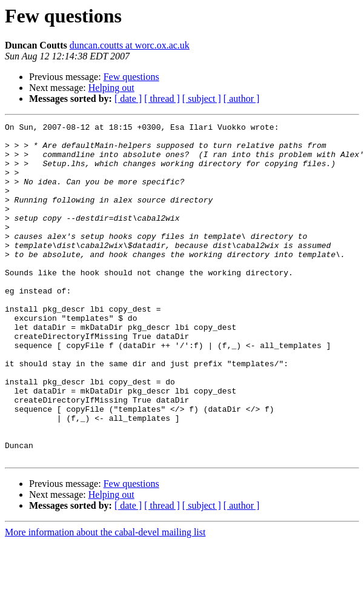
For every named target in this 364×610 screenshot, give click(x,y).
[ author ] (242, 99)
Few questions (131, 77)
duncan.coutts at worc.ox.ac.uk (130, 45)
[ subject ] (202, 99)
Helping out (111, 88)
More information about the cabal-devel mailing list (105, 599)
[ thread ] (162, 99)
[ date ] (128, 99)
